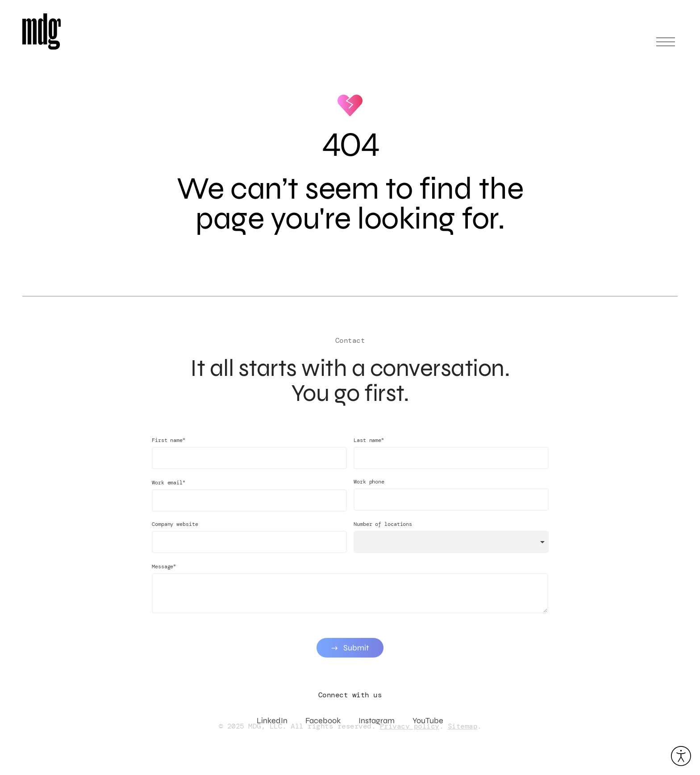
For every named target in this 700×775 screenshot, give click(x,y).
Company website (175, 530)
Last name (369, 446)
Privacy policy (410, 726)
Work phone (369, 488)
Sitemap (463, 726)
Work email (169, 489)
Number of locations (383, 530)
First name (169, 446)
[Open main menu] (666, 46)
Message (164, 573)
